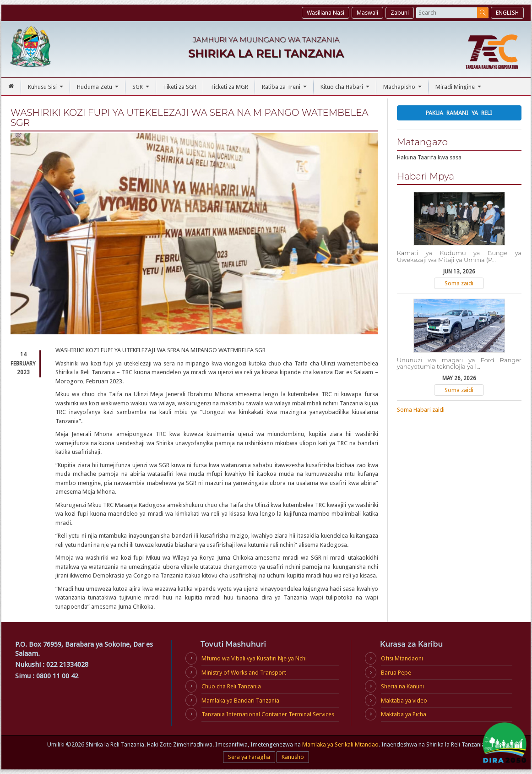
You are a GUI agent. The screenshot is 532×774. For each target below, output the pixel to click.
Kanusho (293, 757)
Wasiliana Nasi (326, 13)
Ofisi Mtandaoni (402, 658)
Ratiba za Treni (285, 89)
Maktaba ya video (404, 700)
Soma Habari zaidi (421, 410)
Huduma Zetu (99, 89)
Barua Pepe (396, 673)
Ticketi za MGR (229, 87)
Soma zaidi (459, 283)
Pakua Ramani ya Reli (459, 113)
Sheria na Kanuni (402, 686)
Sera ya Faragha (249, 757)
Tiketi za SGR (180, 87)
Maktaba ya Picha (404, 714)
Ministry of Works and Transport (244, 673)
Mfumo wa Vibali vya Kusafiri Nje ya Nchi (254, 658)
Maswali (367, 13)
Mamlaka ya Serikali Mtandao (340, 744)
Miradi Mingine (459, 89)
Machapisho (404, 89)
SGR (142, 89)
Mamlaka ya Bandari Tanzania (240, 700)
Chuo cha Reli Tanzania (231, 686)
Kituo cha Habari (346, 89)
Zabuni (400, 13)
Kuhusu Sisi (47, 89)
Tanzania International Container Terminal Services (268, 714)
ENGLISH (507, 13)
